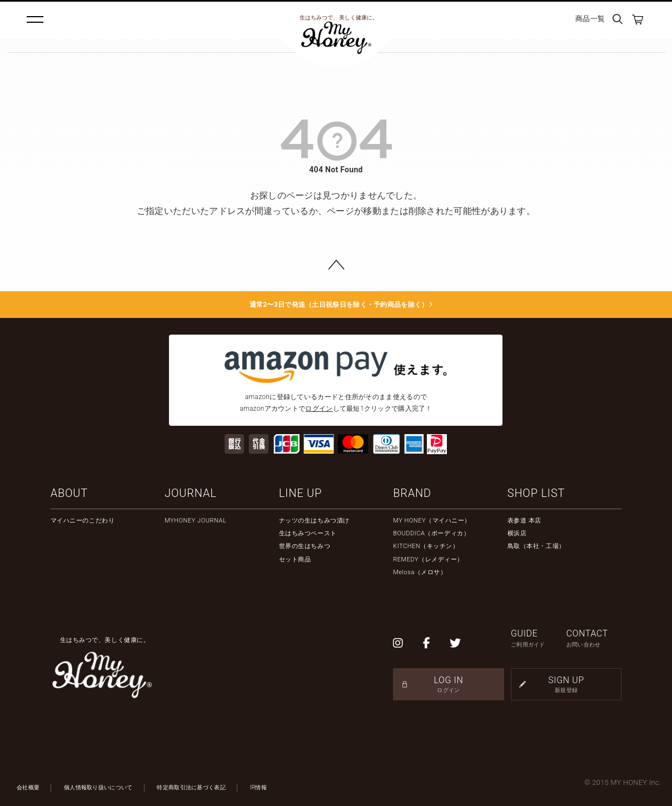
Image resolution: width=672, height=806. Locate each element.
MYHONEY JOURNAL (195, 521)
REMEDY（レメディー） (428, 559)
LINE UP (300, 493)
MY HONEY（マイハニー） (432, 521)
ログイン (319, 409)
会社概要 (28, 787)
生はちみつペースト (308, 533)
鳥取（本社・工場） (536, 546)
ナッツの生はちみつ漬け (314, 521)
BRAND (412, 493)
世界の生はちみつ (305, 546)
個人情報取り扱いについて (98, 787)
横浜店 (517, 533)
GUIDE (539, 638)
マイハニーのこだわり (83, 521)
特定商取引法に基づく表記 (191, 787)
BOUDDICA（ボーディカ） (431, 533)
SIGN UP (566, 685)
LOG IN (448, 685)
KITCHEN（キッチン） (426, 546)
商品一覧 (590, 19)
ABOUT (69, 493)
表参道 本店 (524, 521)
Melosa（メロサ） (420, 572)
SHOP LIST (536, 493)
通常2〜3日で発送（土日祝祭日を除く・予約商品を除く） (336, 305)
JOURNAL (190, 493)
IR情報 (258, 787)
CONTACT (594, 638)
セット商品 (295, 559)
